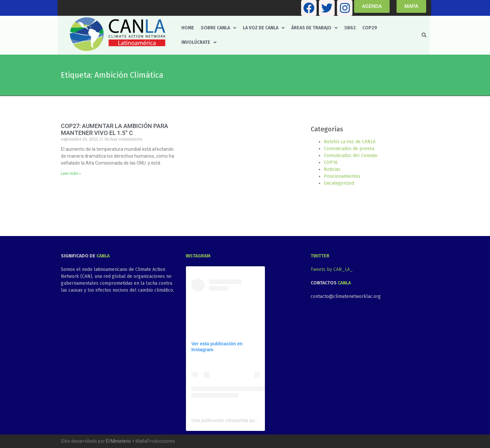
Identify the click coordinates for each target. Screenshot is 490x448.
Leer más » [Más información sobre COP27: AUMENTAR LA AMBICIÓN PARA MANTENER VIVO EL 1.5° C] (71, 173)
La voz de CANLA (264, 28)
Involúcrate (199, 42)
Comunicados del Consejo (351, 156)
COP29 (370, 28)
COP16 (331, 162)
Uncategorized (339, 183)
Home (188, 28)
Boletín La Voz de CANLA (350, 142)
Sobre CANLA (219, 28)
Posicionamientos (342, 176)
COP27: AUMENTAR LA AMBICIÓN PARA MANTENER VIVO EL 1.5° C (115, 130)
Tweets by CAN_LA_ (332, 269)
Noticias (332, 169)
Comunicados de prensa (349, 149)
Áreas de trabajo (314, 28)
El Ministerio (118, 441)
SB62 (350, 28)
